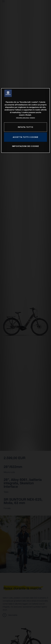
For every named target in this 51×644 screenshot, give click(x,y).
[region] (25, 120)
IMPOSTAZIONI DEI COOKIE (25, 146)
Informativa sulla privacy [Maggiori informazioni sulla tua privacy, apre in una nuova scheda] (23, 118)
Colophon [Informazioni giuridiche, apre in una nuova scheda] (32, 118)
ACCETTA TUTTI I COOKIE (25, 137)
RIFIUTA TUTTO (25, 127)
